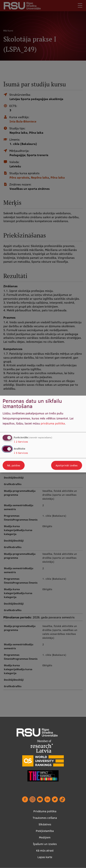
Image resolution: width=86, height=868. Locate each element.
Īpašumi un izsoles (45, 844)
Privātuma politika (45, 811)
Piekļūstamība (45, 831)
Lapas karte (45, 857)
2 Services (21, 442)
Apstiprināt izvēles (67, 465)
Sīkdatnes (45, 824)
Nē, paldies (14, 465)
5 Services (21, 453)
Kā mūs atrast (45, 851)
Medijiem (45, 837)
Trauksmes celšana (45, 818)
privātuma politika (53, 423)
